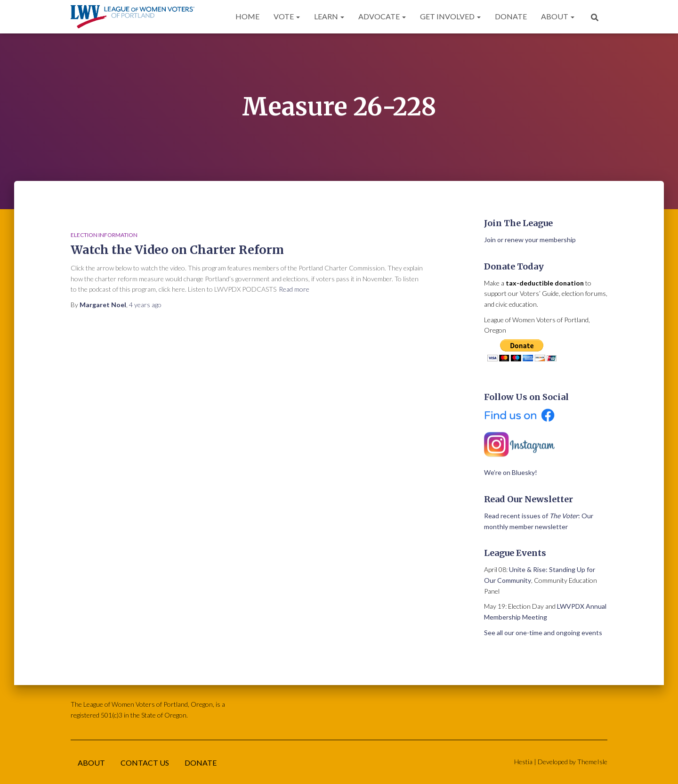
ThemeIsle (592, 762)
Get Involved (450, 16)
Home (247, 16)
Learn (329, 16)
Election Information (104, 235)
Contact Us (145, 763)
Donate (511, 16)
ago (145, 305)
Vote (287, 16)
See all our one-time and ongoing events (543, 633)
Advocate (382, 16)
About (558, 16)
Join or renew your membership (530, 240)
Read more (294, 289)
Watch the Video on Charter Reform (177, 250)
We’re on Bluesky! (511, 472)
